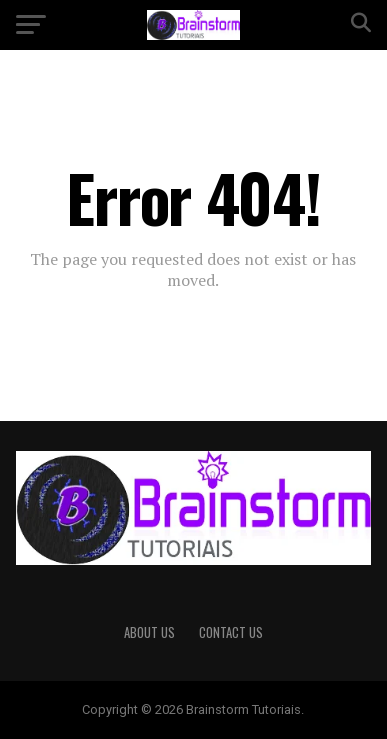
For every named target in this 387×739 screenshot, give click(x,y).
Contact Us (231, 632)
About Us (149, 632)
